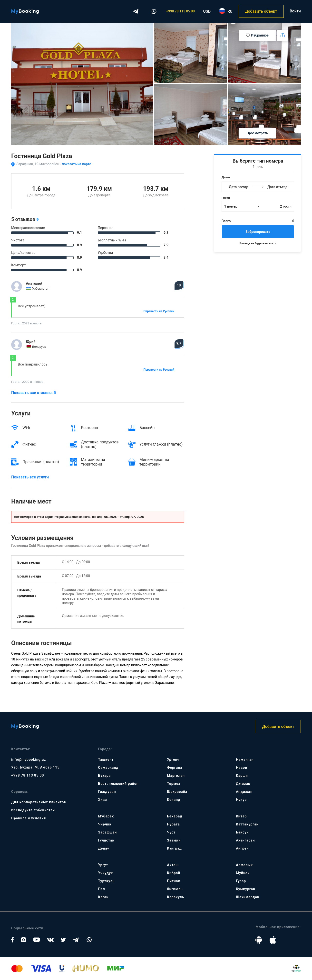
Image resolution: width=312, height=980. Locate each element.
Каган (103, 897)
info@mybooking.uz (29, 760)
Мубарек (106, 816)
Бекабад (175, 816)
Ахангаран (245, 840)
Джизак (243, 784)
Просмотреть (257, 133)
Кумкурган (246, 889)
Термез (174, 784)
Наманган (245, 760)
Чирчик (105, 824)
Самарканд (108, 768)
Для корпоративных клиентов (39, 802)
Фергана (175, 768)
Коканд (174, 800)
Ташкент (106, 760)
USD (207, 11)
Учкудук (105, 873)
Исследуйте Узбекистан (33, 810)
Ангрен (242, 848)
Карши (242, 776)
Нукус (241, 800)
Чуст (171, 832)
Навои (242, 768)
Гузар (241, 881)
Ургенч (173, 760)
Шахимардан (248, 897)
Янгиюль (175, 889)
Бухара (104, 776)
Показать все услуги (30, 477)
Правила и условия (29, 818)
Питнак (174, 881)
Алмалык (244, 865)
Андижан (244, 792)
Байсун (242, 832)
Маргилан (176, 776)
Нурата (173, 824)
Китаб (241, 816)
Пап (101, 889)
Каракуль (175, 897)
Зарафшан (107, 832)
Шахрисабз (177, 792)
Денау (103, 848)
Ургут (103, 865)
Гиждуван (107, 792)
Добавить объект (261, 11)
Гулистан (106, 840)
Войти (295, 11)
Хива (102, 800)
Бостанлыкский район (118, 784)
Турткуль (106, 881)
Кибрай (174, 873)
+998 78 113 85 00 (180, 11)
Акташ (173, 865)
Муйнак (243, 873)
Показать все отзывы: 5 (34, 393)
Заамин (174, 840)
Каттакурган (247, 824)
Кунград (174, 848)
